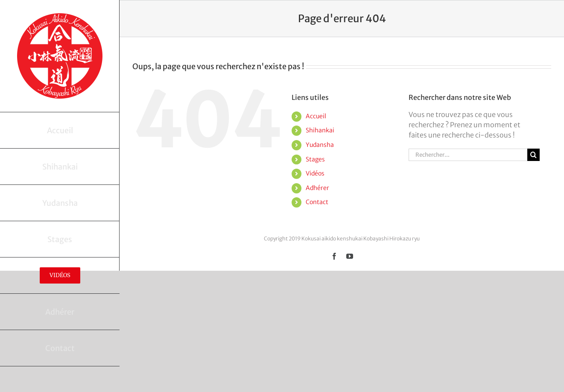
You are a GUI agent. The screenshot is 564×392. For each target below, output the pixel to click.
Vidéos (315, 173)
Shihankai (320, 130)
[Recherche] (533, 155)
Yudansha (320, 145)
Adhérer (317, 188)
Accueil (316, 116)
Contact (317, 202)
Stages (315, 159)
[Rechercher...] (468, 155)
